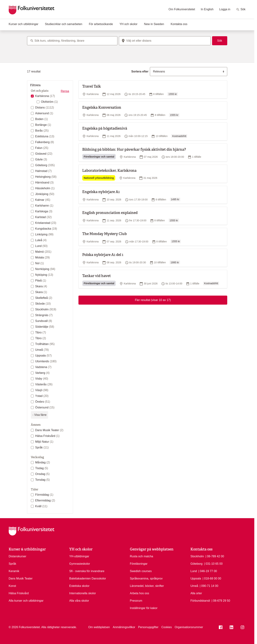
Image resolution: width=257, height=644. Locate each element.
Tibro (41, 332)
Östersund (45, 407)
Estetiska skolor (79, 586)
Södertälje (45, 327)
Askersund (44, 113)
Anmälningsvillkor (124, 627)
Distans (45, 108)
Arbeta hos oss (140, 593)
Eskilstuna (45, 136)
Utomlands (46, 361)
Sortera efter (140, 71)
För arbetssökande (101, 24)
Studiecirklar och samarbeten (64, 24)
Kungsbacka (46, 229)
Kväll (41, 506)
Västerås (44, 384)
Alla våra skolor (79, 601)
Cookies (167, 627)
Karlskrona (45, 96)
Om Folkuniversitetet (182, 9)
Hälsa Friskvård (47, 436)
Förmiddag (44, 495)
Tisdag (42, 468)
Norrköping (45, 269)
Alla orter (196, 593)
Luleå (41, 240)
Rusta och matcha (141, 556)
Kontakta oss (179, 24)
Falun (42, 148)
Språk (42, 447)
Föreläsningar (139, 564)
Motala (42, 257)
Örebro (43, 402)
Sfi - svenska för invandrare (87, 571)
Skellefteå (44, 298)
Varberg (42, 373)
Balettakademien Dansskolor (88, 578)
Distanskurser (17, 556)
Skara (41, 286)
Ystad (42, 396)
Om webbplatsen (99, 627)
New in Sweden (154, 24)
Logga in (225, 9)
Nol (39, 263)
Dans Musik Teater (49, 430)
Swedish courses (141, 571)
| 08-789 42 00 (215, 556)
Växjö (42, 390)
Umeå (42, 350)
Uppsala (43, 356)
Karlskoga (44, 211)
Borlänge (43, 125)
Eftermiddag (45, 500)
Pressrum (136, 601)
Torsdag (42, 480)
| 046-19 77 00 (208, 571)
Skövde (43, 304)
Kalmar (43, 200)
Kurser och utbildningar (24, 24)
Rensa (65, 91)
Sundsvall (44, 321)
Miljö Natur (44, 442)
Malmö (43, 252)
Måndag (43, 462)
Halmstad (43, 171)
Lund (41, 246)
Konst (12, 586)
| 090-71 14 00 (209, 586)
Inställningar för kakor (144, 608)
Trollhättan (45, 344)
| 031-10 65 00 (213, 563)
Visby (42, 379)
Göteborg (45, 165)
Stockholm (46, 309)
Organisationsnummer (189, 627)
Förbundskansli (200, 601)
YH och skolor (129, 24)
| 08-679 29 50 (221, 600)
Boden (41, 119)
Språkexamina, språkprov (146, 578)
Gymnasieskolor (80, 564)
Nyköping (44, 275)
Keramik (14, 571)
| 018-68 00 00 (212, 578)
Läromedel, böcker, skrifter (147, 586)
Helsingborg (46, 177)
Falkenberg (45, 142)
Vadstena (43, 367)
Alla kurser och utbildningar (26, 601)
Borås (42, 131)
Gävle (41, 159)
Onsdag (42, 474)
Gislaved (44, 154)
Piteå (41, 281)
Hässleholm (45, 188)
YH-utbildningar (79, 556)
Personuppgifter (148, 627)
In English (207, 9)
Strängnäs (44, 315)
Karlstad (43, 217)
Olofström (49, 102)
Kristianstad (46, 223)
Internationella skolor (83, 593)
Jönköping (45, 194)
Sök (241, 10)
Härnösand (44, 182)
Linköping (44, 234)
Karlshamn (44, 206)
